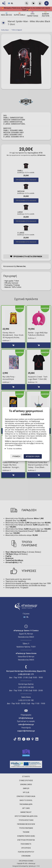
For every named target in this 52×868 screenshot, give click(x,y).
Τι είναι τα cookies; (14, 449)
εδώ (32, 443)
